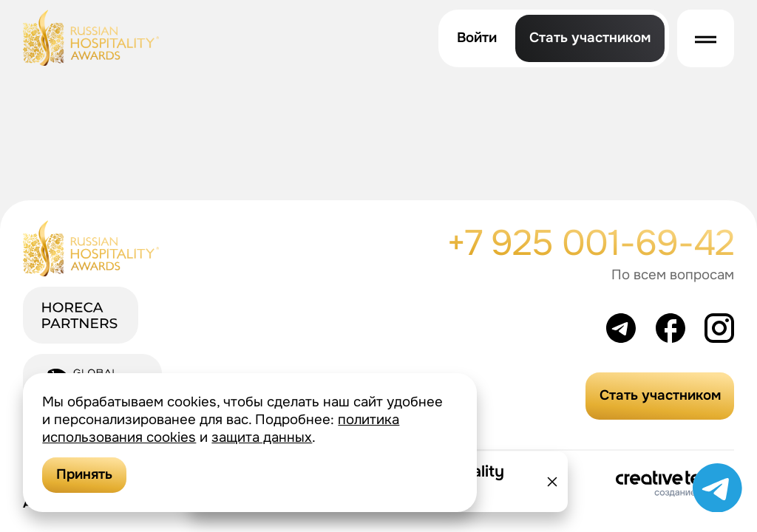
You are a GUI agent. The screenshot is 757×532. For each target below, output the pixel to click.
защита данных (262, 437)
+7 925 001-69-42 (591, 243)
